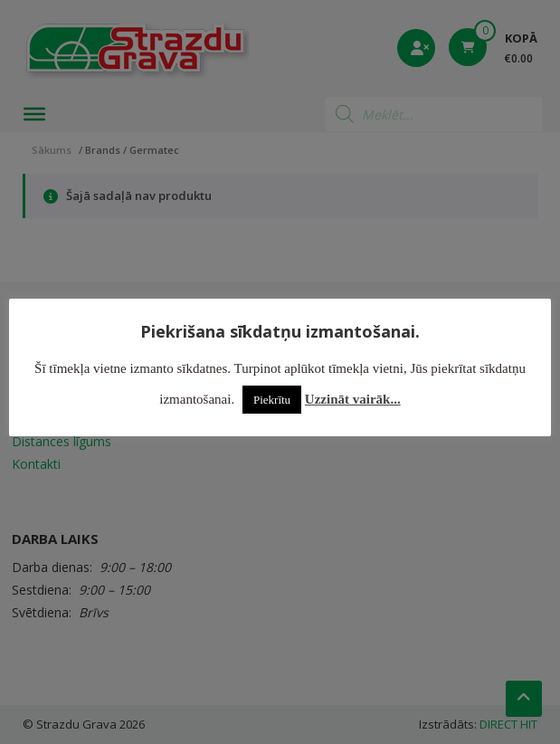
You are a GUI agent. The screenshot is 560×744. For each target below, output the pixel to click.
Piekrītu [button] (272, 400)
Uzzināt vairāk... (353, 399)
